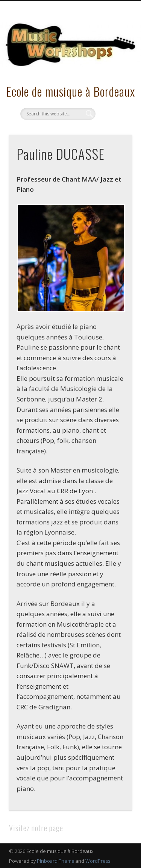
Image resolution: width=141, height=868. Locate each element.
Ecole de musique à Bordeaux (71, 91)
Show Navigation (114, 67)
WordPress (98, 861)
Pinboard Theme (56, 861)
